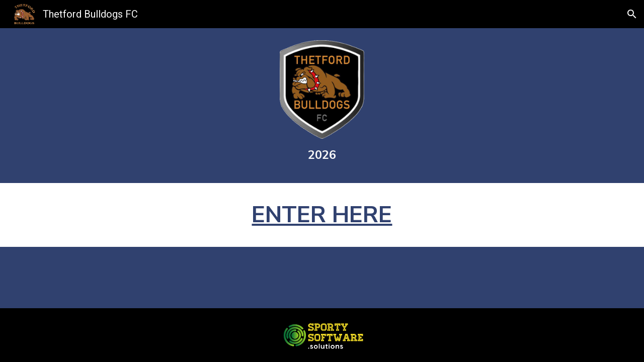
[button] (632, 14)
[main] (322, 155)
